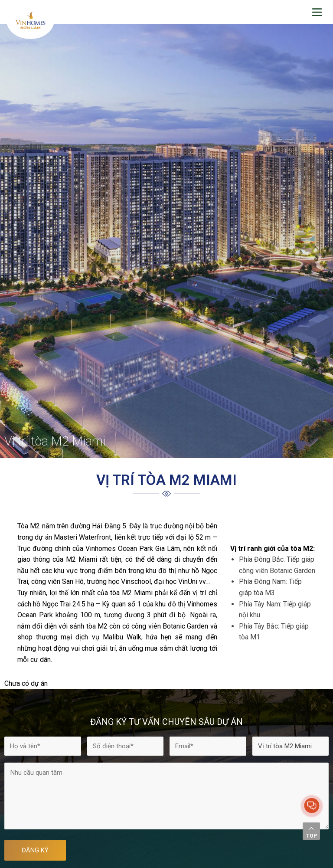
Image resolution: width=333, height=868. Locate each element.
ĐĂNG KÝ (35, 850)
